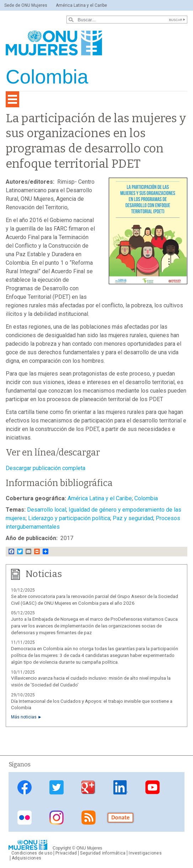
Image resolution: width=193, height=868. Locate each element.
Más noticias (24, 717)
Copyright (62, 848)
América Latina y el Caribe (81, 5)
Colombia (146, 498)
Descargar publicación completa (45, 468)
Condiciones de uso (32, 853)
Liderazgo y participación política (69, 518)
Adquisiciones (26, 858)
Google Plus (89, 788)
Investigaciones (145, 853)
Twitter (57, 788)
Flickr (25, 817)
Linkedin (120, 788)
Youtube (152, 788)
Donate (120, 817)
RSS (89, 817)
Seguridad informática (103, 853)
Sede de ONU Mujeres (26, 5)
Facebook (25, 788)
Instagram (57, 817)
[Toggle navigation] (12, 99)
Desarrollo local (47, 510)
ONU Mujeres (89, 848)
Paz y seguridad (133, 518)
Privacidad (66, 853)
